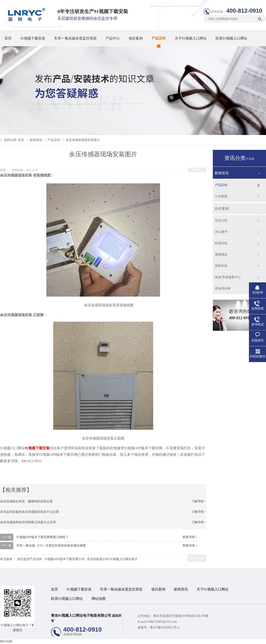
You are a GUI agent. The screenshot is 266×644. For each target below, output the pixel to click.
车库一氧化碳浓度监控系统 (75, 38)
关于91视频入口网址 (191, 38)
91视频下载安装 (33, 38)
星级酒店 (221, 255)
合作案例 (222, 209)
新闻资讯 (36, 140)
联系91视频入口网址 (231, 38)
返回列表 (197, 170)
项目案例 (136, 38)
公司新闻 (221, 196)
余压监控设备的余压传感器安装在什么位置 (29, 512)
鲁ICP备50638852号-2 (165, 627)
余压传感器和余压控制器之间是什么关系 (28, 522)
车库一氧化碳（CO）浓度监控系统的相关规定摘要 (51, 546)
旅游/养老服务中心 (228, 277)
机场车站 (221, 243)
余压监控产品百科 (30, 559)
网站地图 (99, 599)
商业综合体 (223, 288)
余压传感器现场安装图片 (83, 140)
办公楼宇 (221, 232)
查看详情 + (190, 537)
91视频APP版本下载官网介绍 (65, 559)
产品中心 (113, 38)
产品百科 (159, 38)
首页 (8, 38)
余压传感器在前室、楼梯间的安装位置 (26, 501)
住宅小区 (221, 221)
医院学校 (221, 266)
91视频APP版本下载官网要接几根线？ (43, 537)
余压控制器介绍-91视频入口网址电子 (112, 559)
